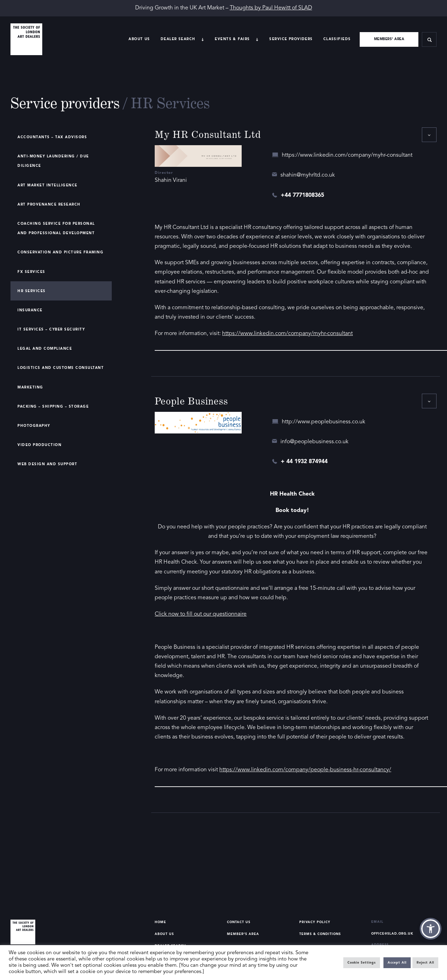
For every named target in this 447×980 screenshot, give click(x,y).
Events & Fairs (232, 39)
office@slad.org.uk (392, 934)
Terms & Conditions (320, 934)
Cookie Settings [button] (362, 963)
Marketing (30, 387)
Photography (34, 426)
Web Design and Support (47, 464)
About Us (139, 39)
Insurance (30, 310)
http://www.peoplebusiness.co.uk (324, 422)
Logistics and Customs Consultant (61, 368)
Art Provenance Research (49, 205)
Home (160, 922)
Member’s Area (243, 934)
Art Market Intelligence (47, 185)
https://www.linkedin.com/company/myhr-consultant (347, 155)
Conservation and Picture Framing (60, 252)
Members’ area (389, 39)
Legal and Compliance (45, 349)
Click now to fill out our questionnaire (201, 614)
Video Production (39, 445)
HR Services (32, 291)
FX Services (31, 272)
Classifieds (337, 39)
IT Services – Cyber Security (51, 329)
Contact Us (239, 922)
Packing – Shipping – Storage (53, 407)
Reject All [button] (425, 963)
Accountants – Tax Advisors (52, 137)
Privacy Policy (315, 922)
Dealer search (178, 39)
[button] (431, 929)
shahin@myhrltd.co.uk (308, 175)
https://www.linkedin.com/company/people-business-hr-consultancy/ (305, 770)
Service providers (291, 39)
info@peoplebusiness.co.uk (314, 442)
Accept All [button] (397, 963)
